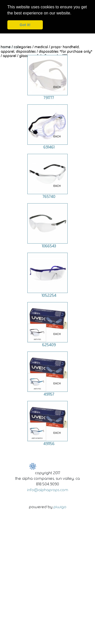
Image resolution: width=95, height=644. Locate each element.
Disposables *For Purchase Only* (66, 51)
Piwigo (60, 507)
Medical (41, 47)
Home (6, 47)
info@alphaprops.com (48, 489)
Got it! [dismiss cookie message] (25, 25)
